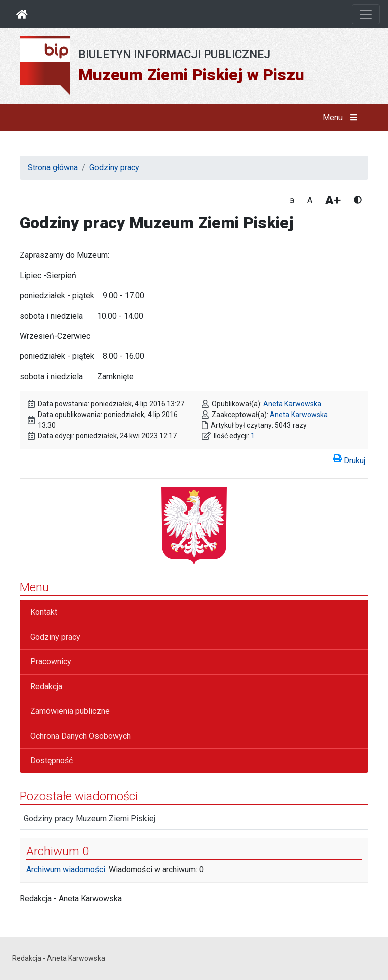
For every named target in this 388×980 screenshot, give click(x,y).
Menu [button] (342, 118)
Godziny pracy (114, 167)
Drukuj (349, 459)
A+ (333, 200)
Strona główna (53, 167)
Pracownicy (51, 662)
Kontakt (44, 612)
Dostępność (52, 761)
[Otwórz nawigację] (366, 14)
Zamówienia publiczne (70, 711)
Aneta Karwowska (292, 404)
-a (290, 200)
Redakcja (46, 686)
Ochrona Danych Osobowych (81, 736)
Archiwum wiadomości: (66, 870)
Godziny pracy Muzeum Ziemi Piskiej (89, 819)
